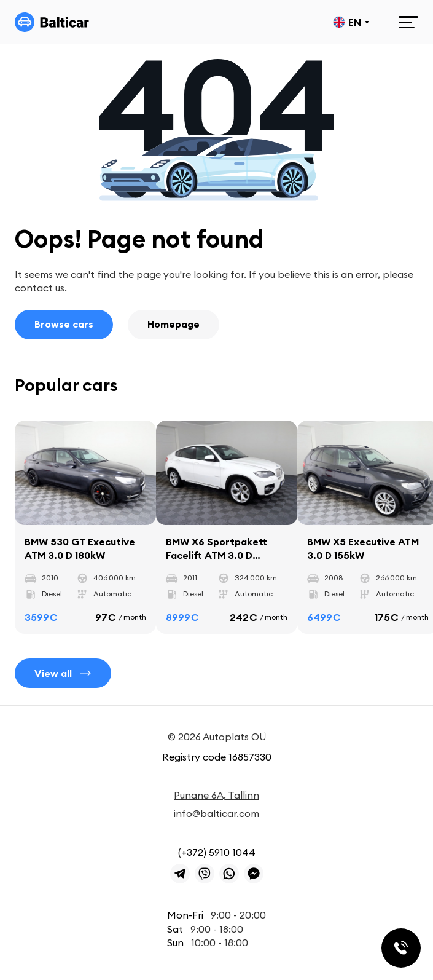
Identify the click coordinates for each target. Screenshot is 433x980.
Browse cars (64, 324)
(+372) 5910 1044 (217, 852)
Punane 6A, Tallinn (216, 795)
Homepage (174, 324)
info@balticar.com (216, 813)
